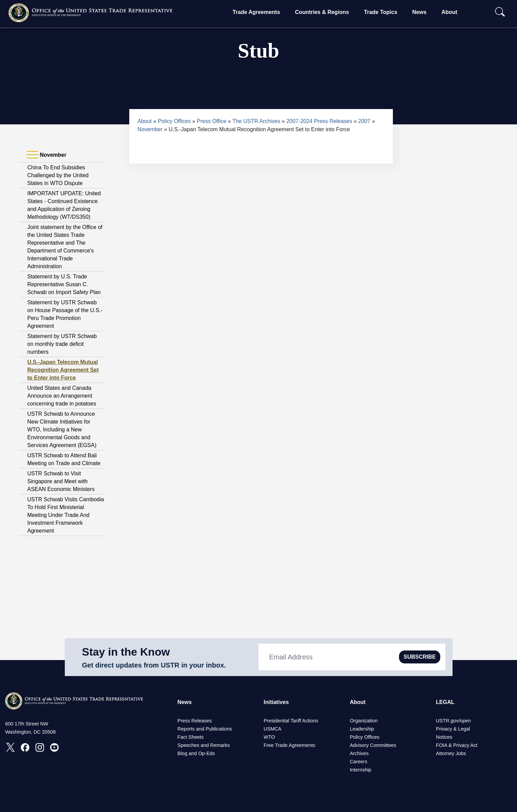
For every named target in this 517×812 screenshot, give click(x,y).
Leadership (362, 729)
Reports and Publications (205, 729)
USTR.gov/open (453, 721)
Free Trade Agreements (289, 745)
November (150, 129)
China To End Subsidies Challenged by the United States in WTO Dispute (58, 175)
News (419, 12)
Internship (361, 770)
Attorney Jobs (451, 753)
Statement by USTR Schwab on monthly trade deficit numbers (62, 344)
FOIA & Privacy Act (457, 745)
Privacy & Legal (453, 729)
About (449, 12)
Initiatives (276, 702)
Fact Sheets (190, 737)
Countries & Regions (322, 12)
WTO (269, 737)
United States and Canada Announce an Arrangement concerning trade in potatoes (62, 396)
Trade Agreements (256, 12)
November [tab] (47, 155)
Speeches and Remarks (204, 745)
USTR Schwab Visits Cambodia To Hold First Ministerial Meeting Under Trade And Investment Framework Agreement (66, 515)
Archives (359, 753)
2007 (365, 121)
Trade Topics (381, 12)
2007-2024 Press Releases (319, 121)
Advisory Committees (373, 745)
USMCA (272, 729)
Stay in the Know (126, 652)
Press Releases (195, 721)
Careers (359, 762)
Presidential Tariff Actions (291, 721)
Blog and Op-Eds (196, 753)
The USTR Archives (256, 121)
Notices (444, 737)
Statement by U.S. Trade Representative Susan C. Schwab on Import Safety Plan (64, 284)
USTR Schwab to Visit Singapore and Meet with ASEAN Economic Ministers (61, 481)
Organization (364, 721)
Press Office (212, 121)
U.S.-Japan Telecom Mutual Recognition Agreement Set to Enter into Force (63, 370)
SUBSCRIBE (419, 657)
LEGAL (445, 702)
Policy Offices (174, 121)
